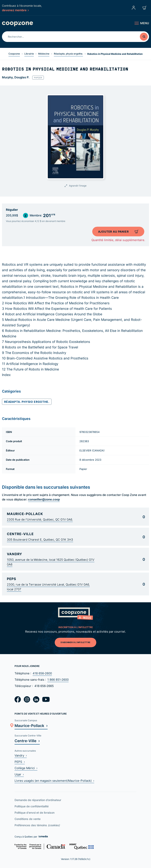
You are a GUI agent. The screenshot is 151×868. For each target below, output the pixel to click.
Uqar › (19, 774)
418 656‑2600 (42, 673)
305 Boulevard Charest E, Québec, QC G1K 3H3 (40, 540)
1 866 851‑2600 (58, 680)
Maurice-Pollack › (31, 725)
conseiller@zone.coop (44, 499)
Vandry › (21, 755)
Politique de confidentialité (32, 806)
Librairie (29, 54)
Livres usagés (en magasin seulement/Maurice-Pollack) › (54, 781)
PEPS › (20, 762)
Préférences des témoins (37, 825)
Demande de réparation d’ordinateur (38, 800)
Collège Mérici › (26, 768)
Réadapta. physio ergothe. (68, 54)
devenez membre (15, 10)
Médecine (44, 54)
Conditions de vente (28, 819)
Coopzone (14, 54)
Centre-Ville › (27, 741)
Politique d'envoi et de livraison (35, 813)
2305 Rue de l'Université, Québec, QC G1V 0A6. (40, 519)
